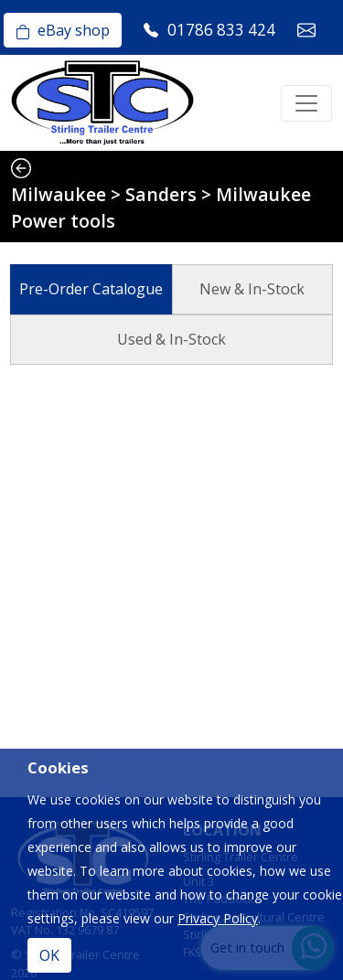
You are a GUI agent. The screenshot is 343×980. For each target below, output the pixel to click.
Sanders (161, 194)
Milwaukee (59, 194)
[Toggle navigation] (306, 103)
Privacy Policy (218, 918)
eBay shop (63, 30)
